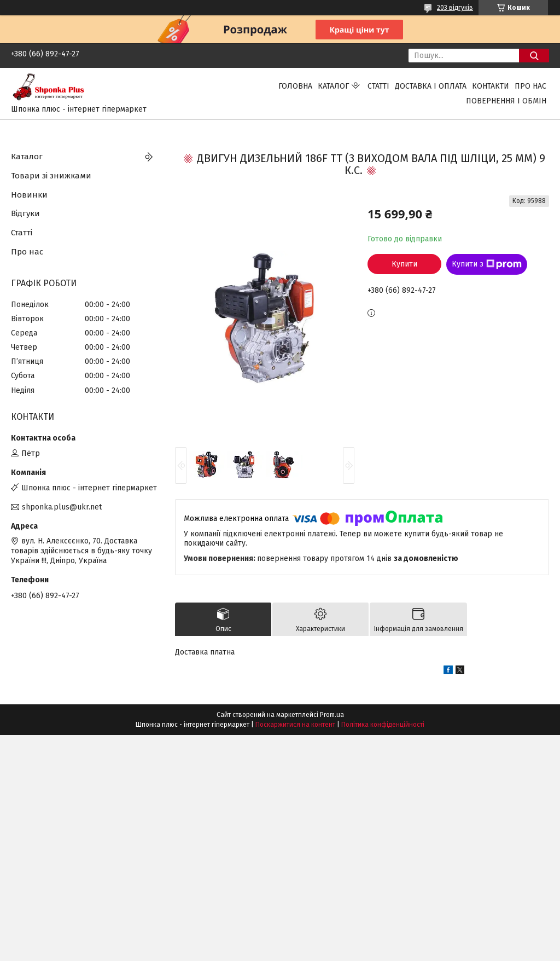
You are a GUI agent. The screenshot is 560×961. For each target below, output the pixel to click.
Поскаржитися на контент (295, 725)
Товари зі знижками (51, 176)
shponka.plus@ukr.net (62, 507)
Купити (404, 264)
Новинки (29, 195)
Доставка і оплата (431, 86)
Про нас (530, 86)
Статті (378, 86)
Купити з (487, 264)
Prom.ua (332, 715)
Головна (295, 86)
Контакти (491, 86)
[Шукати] (534, 56)
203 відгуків (455, 8)
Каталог (333, 86)
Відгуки (25, 213)
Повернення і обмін (506, 101)
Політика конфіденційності (383, 725)
